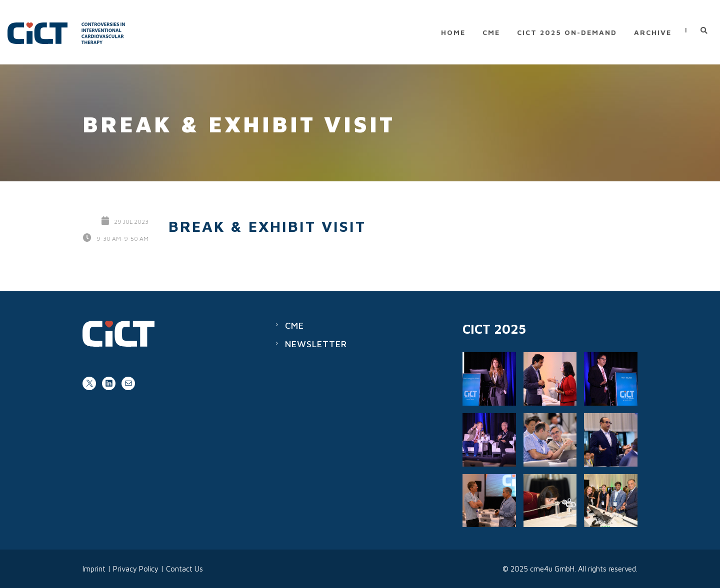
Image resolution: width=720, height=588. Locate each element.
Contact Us (184, 569)
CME (491, 32)
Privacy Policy (136, 569)
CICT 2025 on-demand (567, 32)
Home (453, 32)
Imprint (94, 569)
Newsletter (316, 344)
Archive (653, 32)
